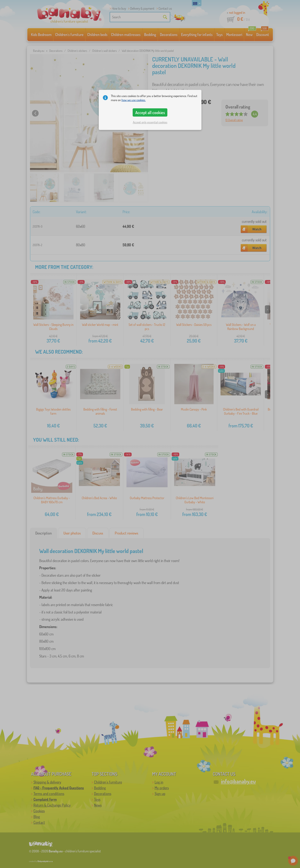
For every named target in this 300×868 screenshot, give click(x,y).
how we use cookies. (134, 100)
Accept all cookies (150, 112)
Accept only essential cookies (150, 122)
